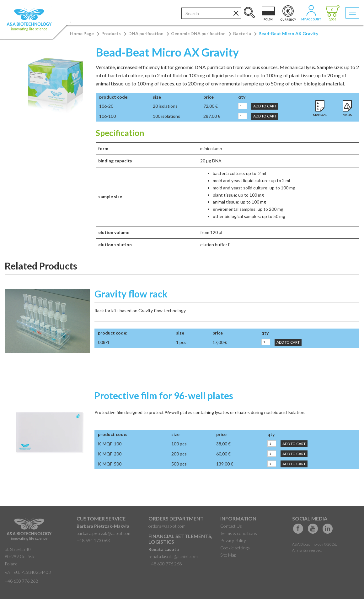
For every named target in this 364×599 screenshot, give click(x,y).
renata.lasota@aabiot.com (173, 556)
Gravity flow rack (131, 294)
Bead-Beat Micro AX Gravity (288, 33)
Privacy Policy (233, 540)
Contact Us (231, 526)
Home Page (82, 33)
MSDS (347, 115)
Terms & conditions (239, 533)
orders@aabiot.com (167, 526)
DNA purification (146, 33)
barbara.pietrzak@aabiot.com (104, 533)
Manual (320, 115)
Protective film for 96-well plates (164, 395)
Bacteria (242, 33)
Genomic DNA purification (198, 33)
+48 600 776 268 (21, 581)
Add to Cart (265, 106)
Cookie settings (235, 548)
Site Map (228, 555)
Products (111, 33)
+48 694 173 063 (93, 540)
